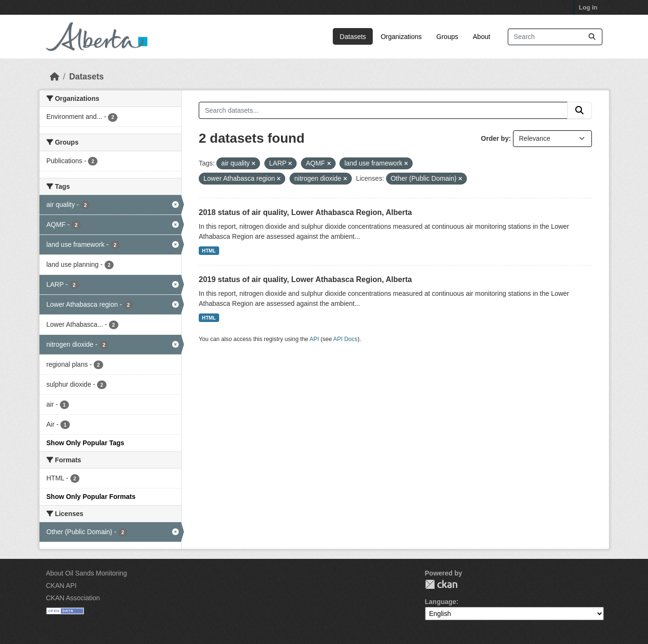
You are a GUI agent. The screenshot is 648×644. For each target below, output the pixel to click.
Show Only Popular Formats (91, 497)
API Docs (345, 339)
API (314, 339)
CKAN (441, 584)
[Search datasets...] (555, 37)
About (482, 37)
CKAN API (62, 585)
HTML (209, 251)
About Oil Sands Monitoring (87, 573)
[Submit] (592, 37)
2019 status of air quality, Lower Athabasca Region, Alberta (305, 279)
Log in (588, 7)
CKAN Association (73, 598)
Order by (495, 138)
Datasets (353, 37)
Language (441, 602)
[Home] (55, 77)
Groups (447, 37)
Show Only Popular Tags (86, 443)
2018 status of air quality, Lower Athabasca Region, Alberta (305, 212)
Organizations (401, 37)
